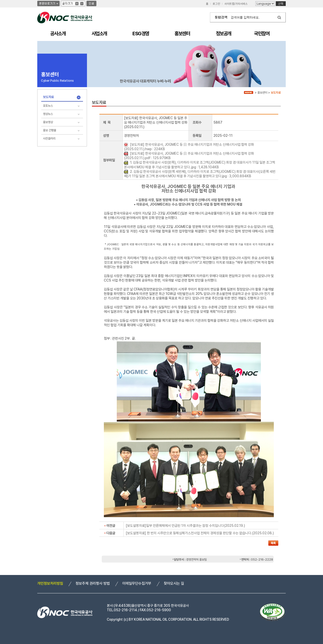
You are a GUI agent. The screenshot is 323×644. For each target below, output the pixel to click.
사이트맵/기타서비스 (236, 4)
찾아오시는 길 (174, 583)
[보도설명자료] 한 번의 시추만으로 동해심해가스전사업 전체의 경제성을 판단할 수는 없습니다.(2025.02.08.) (200, 533)
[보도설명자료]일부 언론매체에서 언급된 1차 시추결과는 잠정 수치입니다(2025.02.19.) (185, 526)
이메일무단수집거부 (137, 583)
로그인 (216, 4)
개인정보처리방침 (50, 583)
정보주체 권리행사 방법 (93, 583)
